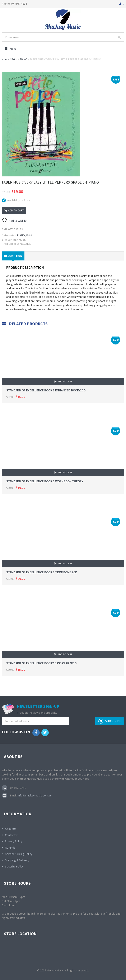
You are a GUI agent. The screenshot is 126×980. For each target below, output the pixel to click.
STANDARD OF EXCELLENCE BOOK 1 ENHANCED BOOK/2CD (46, 390)
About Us (11, 829)
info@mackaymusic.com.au (34, 795)
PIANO (24, 59)
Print (14, 59)
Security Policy (14, 866)
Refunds (10, 848)
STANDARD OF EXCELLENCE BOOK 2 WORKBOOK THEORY (45, 481)
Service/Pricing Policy (19, 854)
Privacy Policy (14, 841)
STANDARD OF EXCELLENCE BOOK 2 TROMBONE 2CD (42, 572)
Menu (10, 49)
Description (13, 256)
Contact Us (12, 835)
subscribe (110, 721)
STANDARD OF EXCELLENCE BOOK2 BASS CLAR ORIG (41, 663)
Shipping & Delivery (17, 860)
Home (6, 59)
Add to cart (14, 210)
